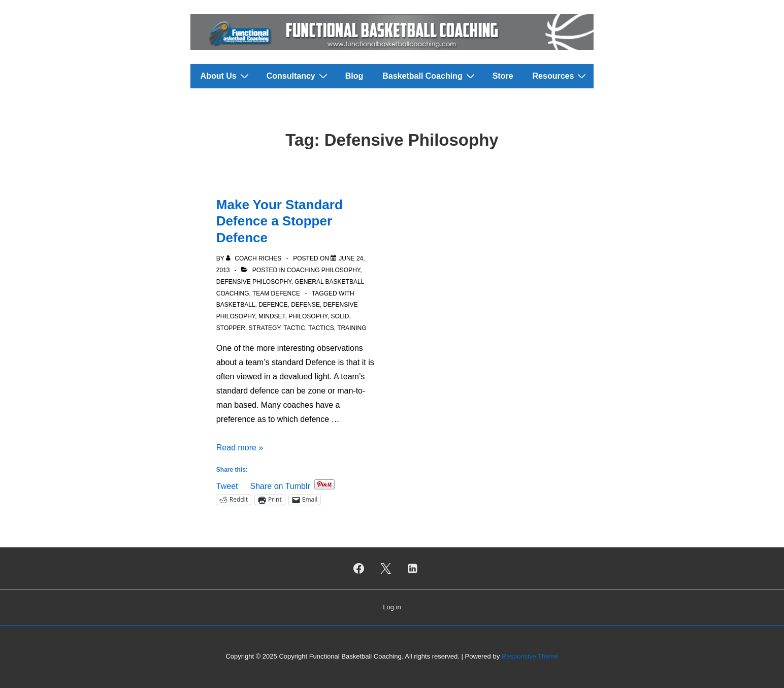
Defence (273, 305)
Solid (340, 316)
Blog (354, 76)
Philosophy (308, 316)
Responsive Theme (530, 656)
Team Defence (276, 293)
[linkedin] (412, 568)
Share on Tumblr (280, 485)
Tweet (227, 485)
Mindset (272, 316)
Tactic (294, 328)
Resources (561, 76)
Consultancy (298, 76)
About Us (226, 76)
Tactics (321, 328)
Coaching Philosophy (323, 270)
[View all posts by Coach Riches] (255, 258)
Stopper (231, 328)
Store (503, 76)
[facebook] (359, 568)
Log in (392, 607)
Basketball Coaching (430, 76)
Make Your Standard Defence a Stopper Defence (280, 221)
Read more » (240, 448)
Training (352, 328)
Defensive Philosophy (254, 282)
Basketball (236, 305)
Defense (305, 305)
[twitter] (386, 568)
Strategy (265, 328)
